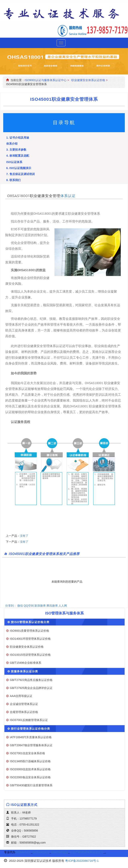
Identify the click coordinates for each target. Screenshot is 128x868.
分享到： (11, 606)
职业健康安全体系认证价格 (88, 80)
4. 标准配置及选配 (18, 156)
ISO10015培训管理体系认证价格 (30, 655)
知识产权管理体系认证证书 (87, 852)
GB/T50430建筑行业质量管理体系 (31, 785)
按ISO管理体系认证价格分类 (30, 622)
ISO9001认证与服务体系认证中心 (46, 80)
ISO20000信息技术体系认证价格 (30, 769)
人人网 (63, 606)
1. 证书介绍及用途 (18, 138)
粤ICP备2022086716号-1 (82, 861)
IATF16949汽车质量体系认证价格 (31, 737)
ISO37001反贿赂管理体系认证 (29, 720)
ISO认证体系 (14, 162)
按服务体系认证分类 (24, 671)
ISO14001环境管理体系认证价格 (30, 639)
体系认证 (68, 196)
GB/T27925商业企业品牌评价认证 (31, 688)
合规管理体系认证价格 (24, 712)
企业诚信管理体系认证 (24, 704)
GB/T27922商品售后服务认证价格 (31, 680)
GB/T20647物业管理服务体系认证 (31, 745)
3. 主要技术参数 (16, 150)
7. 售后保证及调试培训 (20, 174)
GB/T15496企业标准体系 (26, 663)
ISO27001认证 (60, 852)
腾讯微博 (52, 606)
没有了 (24, 536)
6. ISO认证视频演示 (19, 168)
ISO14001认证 (41, 852)
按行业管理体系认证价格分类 (30, 729)
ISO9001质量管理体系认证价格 (29, 631)
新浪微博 (40, 606)
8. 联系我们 (13, 180)
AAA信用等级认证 (21, 696)
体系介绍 (12, 144)
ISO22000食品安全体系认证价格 (30, 777)
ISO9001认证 (23, 852)
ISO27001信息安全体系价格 (27, 753)
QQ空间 (29, 606)
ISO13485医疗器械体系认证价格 (30, 761)
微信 (20, 606)
